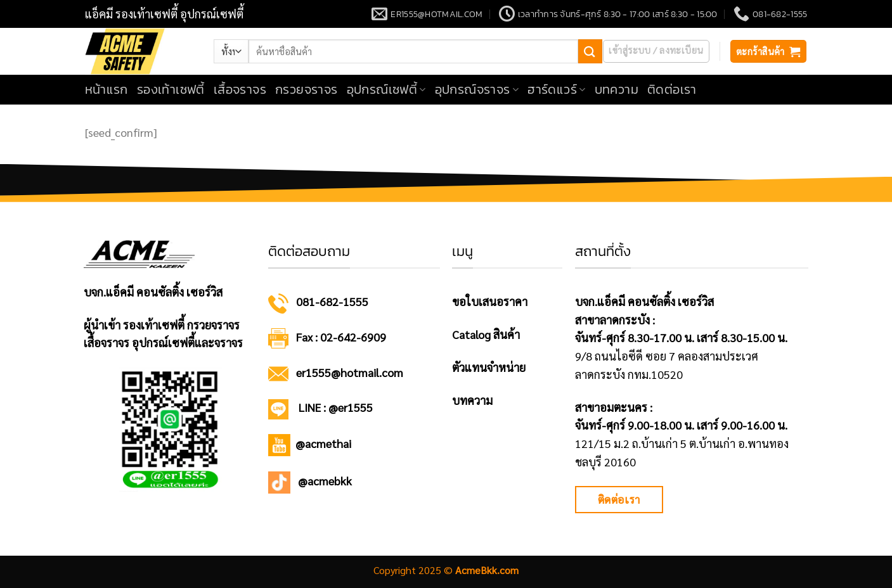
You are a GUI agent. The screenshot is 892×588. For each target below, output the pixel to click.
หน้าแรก (107, 89)
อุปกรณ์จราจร (477, 89)
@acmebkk (325, 481)
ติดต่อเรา (672, 89)
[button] (656, 51)
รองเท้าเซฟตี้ (171, 89)
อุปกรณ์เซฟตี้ (386, 89)
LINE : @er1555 (336, 407)
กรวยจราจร (307, 89)
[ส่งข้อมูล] (590, 51)
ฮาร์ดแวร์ (556, 89)
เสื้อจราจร (240, 89)
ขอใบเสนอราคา (490, 301)
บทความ (617, 89)
